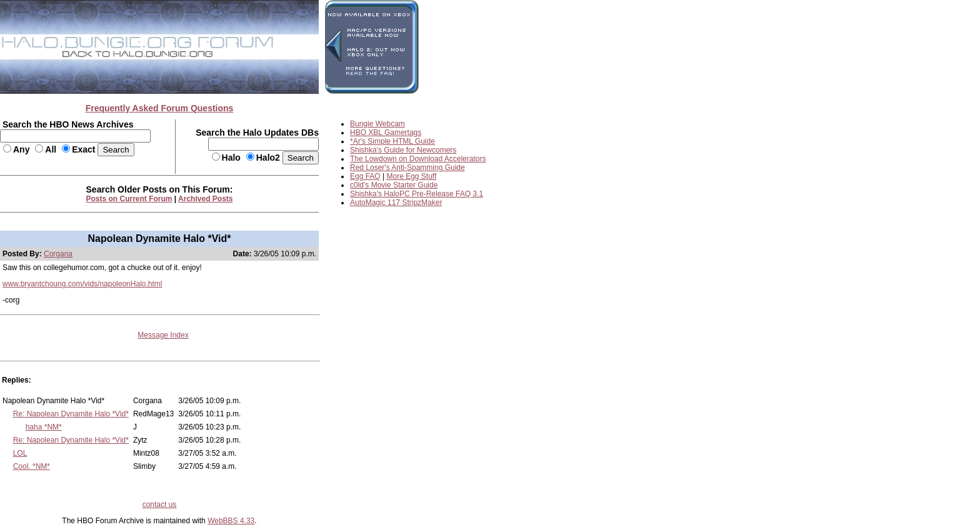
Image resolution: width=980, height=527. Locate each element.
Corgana (58, 254)
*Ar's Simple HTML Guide (392, 141)
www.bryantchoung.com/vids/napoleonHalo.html (82, 284)
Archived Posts (205, 199)
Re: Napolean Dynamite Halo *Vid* (71, 414)
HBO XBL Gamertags (386, 133)
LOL (20, 453)
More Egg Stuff (412, 176)
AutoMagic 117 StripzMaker (396, 203)
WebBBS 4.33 (231, 521)
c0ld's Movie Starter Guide (394, 185)
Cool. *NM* (32, 466)
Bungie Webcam (377, 124)
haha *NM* (44, 427)
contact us (160, 504)
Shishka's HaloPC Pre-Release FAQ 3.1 (417, 194)
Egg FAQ (365, 176)
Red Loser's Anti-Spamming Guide (407, 168)
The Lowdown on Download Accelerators (418, 159)
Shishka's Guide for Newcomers (403, 150)
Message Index (163, 335)
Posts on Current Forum (129, 199)
